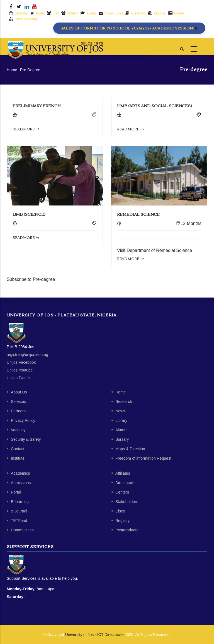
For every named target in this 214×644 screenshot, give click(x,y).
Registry (122, 521)
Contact (18, 449)
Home (12, 70)
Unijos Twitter (18, 378)
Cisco (120, 511)
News (120, 411)
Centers (122, 492)
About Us (19, 392)
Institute (18, 458)
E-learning (20, 502)
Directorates (126, 483)
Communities (22, 530)
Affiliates (123, 473)
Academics (20, 473)
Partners (18, 411)
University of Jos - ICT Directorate (94, 635)
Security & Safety (26, 439)
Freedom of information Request (143, 458)
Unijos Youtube (20, 370)
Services (18, 402)
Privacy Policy (23, 420)
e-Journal (19, 511)
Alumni (121, 430)
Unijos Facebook (21, 362)
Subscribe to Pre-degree (31, 279)
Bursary (122, 439)
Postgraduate (127, 530)
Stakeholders (127, 502)
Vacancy (18, 430)
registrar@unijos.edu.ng (27, 355)
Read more (26, 129)
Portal (16, 492)
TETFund (19, 521)
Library (121, 420)
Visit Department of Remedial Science (155, 250)
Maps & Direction (130, 449)
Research (124, 402)
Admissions (21, 483)
